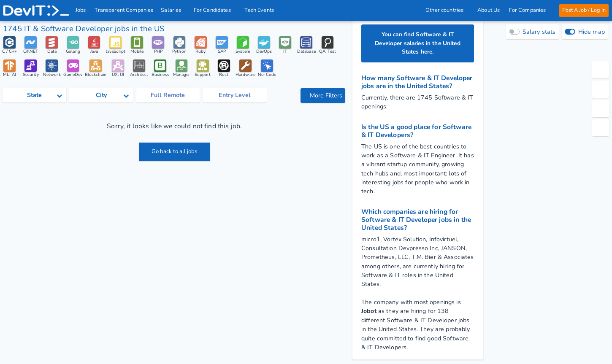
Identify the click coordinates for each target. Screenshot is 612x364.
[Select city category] (101, 96)
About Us (489, 10)
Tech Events (260, 10)
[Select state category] (34, 96)
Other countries (447, 10)
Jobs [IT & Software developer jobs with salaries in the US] (81, 10)
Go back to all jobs (175, 153)
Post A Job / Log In (584, 10)
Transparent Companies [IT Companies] (124, 10)
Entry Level (235, 96)
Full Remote (168, 96)
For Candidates (215, 10)
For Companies (529, 10)
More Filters (324, 96)
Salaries (174, 10)
